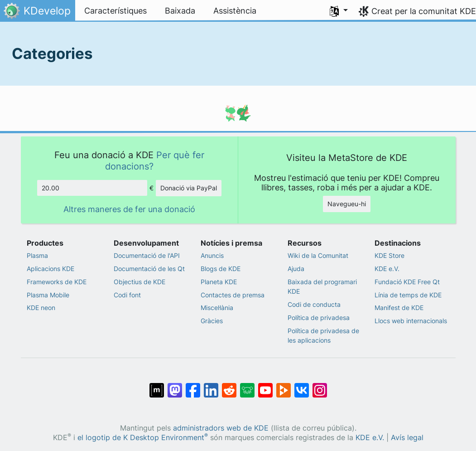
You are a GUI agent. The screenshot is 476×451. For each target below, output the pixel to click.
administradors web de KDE (221, 428)
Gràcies (212, 321)
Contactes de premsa (233, 295)
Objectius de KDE (139, 282)
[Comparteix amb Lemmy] (247, 386)
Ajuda (296, 269)
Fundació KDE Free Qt (407, 282)
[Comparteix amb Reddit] (229, 386)
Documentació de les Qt (149, 269)
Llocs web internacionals (411, 321)
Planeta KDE (219, 282)
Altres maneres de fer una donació (129, 209)
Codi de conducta (314, 304)
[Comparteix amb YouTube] (265, 386)
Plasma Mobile (48, 295)
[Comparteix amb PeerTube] (284, 386)
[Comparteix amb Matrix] (157, 386)
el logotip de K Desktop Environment (143, 438)
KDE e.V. (387, 269)
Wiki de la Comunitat (318, 255)
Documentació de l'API (147, 255)
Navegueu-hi (347, 204)
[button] (339, 11)
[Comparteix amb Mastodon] (175, 386)
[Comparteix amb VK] (302, 386)
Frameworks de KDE (57, 282)
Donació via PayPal (189, 188)
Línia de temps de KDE (408, 295)
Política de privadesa (319, 318)
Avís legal (407, 438)
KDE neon (41, 308)
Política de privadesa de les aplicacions (323, 336)
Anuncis (212, 255)
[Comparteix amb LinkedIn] (211, 386)
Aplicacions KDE (50, 269)
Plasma (37, 255)
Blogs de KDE (221, 269)
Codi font (127, 295)
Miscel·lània (217, 308)
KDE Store (389, 255)
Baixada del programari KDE (322, 287)
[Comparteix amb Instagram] (320, 386)
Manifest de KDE (399, 308)
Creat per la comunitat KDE (424, 11)
